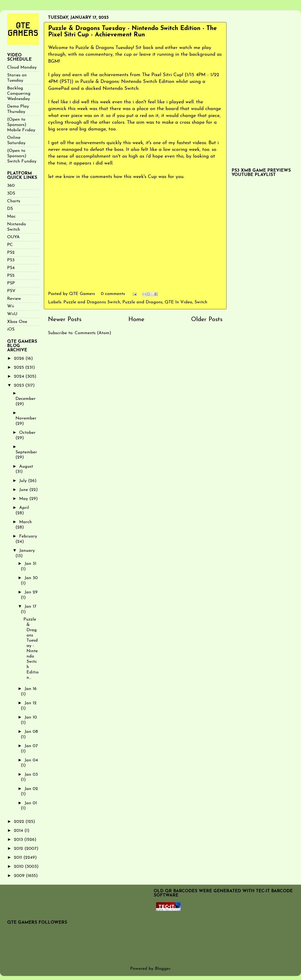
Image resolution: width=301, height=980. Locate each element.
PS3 (11, 260)
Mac (11, 216)
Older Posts (207, 320)
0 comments (113, 294)
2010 (19, 867)
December (26, 399)
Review (14, 299)
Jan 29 (31, 592)
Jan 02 (31, 789)
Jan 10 (31, 717)
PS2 (11, 253)
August (26, 467)
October (27, 433)
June (24, 490)
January (27, 551)
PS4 (11, 268)
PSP (11, 283)
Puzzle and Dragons (142, 302)
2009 (20, 876)
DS (10, 209)
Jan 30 (31, 578)
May (24, 499)
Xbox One (17, 322)
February (28, 536)
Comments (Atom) (93, 333)
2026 (20, 359)
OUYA (13, 237)
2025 (20, 368)
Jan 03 (31, 775)
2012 (19, 849)
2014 (19, 831)
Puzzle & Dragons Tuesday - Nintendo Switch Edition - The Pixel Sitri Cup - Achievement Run (133, 32)
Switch (201, 302)
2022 (20, 822)
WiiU (12, 314)
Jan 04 (31, 760)
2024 (20, 377)
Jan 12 (31, 703)
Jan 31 (30, 564)
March (26, 522)
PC (10, 245)
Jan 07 (31, 746)
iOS (11, 329)
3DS (11, 193)
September (26, 452)
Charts (14, 201)
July (24, 481)
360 (11, 186)
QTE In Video (178, 302)
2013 (19, 840)
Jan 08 (31, 732)
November (26, 418)
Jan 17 (30, 607)
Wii (11, 306)
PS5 (11, 276)
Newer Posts (65, 320)
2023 (20, 385)
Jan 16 (31, 689)
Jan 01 (31, 803)
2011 (19, 858)
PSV (11, 291)
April (24, 508)
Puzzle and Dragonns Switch (92, 302)
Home (136, 320)
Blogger (163, 969)
